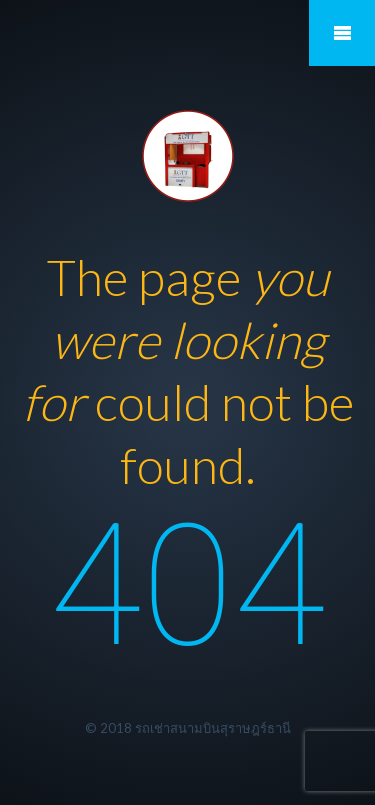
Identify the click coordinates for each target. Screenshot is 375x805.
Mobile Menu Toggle (342, 33)
